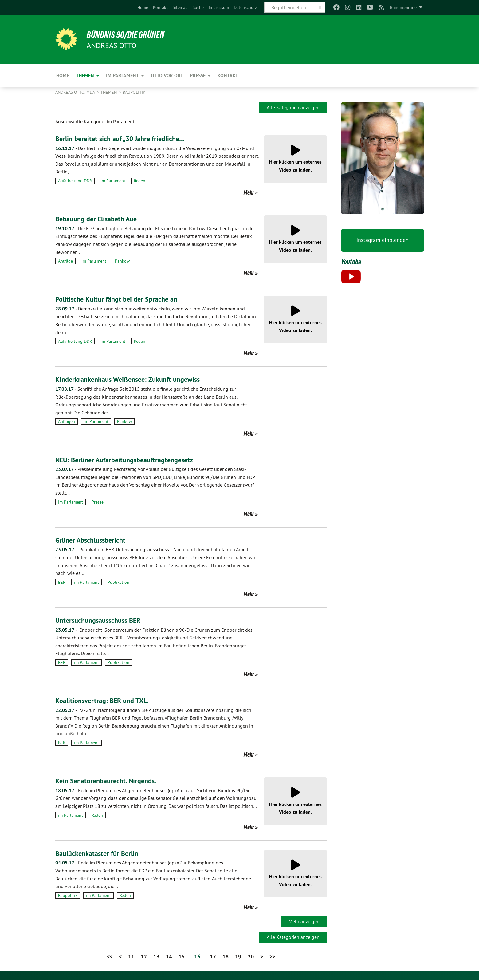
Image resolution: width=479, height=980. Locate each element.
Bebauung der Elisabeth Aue (99, 219)
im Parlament (113, 181)
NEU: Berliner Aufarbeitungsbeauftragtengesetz (130, 460)
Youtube (352, 262)
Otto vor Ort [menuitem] (167, 75)
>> (272, 956)
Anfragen (67, 421)
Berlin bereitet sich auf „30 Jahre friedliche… (124, 138)
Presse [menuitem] (198, 75)
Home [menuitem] (63, 75)
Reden (140, 181)
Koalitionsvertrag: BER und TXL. (105, 700)
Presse (98, 502)
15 (182, 956)
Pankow (122, 261)
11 (131, 956)
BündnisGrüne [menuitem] (403, 7)
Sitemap (180, 7)
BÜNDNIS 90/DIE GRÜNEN (131, 34)
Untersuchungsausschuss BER (101, 620)
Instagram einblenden (383, 240)
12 (144, 956)
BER (62, 582)
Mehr (249, 192)
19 (238, 956)
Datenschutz (245, 7)
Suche (198, 7)
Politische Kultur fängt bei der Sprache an (120, 299)
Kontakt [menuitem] (228, 75)
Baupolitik (134, 92)
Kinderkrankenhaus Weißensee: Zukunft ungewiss (133, 379)
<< (110, 956)
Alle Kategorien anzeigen (293, 107)
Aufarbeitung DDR (75, 181)
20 (251, 956)
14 (169, 956)
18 (226, 956)
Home (143, 7)
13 (156, 956)
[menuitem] (143, 7)
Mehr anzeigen (304, 921)
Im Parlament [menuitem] (122, 75)
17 (213, 956)
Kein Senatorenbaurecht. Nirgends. (109, 781)
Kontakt (160, 7)
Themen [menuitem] (85, 75)
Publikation (118, 582)
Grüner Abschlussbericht (93, 540)
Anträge (65, 261)
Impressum (219, 7)
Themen (109, 92)
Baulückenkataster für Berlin (100, 853)
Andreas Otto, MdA (76, 92)
